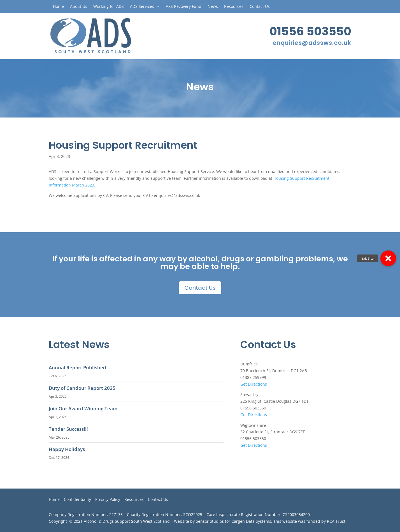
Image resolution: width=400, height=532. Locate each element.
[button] (388, 258)
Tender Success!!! (68, 429)
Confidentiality (77, 499)
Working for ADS (109, 7)
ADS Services (142, 7)
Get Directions (254, 384)
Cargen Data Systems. (252, 521)
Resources (234, 7)
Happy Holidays (67, 449)
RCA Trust (336, 521)
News (213, 7)
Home (58, 7)
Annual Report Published (77, 368)
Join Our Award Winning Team (83, 408)
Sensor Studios (210, 521)
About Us (79, 7)
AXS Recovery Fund (184, 7)
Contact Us (260, 7)
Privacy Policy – (110, 499)
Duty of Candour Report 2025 (82, 388)
